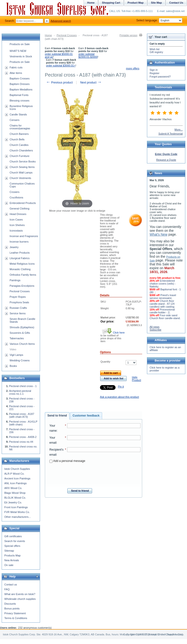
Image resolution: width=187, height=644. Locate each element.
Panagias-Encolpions (22, 286)
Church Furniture (20, 156)
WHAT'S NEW (18, 51)
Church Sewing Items (22, 167)
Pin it (121, 387)
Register (155, 73)
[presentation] (95, 474)
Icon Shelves (17, 225)
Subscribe (155, 330)
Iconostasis (16, 231)
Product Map (136, 3)
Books (13, 366)
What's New (158, 234)
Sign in (154, 70)
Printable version (129, 35)
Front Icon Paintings (16, 507)
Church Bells (17, 139)
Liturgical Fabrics (20, 258)
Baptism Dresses (20, 84)
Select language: (159, 20)
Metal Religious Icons (22, 264)
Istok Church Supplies (17, 469)
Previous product (59, 83)
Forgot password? (160, 77)
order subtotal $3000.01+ (61, 66)
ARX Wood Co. (13, 488)
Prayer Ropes (18, 297)
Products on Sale (20, 44)
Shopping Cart (111, 3)
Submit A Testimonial (171, 134)
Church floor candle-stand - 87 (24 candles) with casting (162, 304)
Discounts (10, 604)
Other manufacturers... (18, 517)
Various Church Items (22, 344)
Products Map (12, 555)
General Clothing (20, 209)
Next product (91, 83)
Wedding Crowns (20, 360)
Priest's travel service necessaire (163, 297)
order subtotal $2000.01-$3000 (88, 55)
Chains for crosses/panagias (20, 127)
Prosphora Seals (19, 302)
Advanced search (61, 21)
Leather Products (20, 253)
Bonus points (12, 608)
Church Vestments (20, 178)
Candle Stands (18, 114)
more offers (133, 68)
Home (48, 35)
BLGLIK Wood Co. (15, 498)
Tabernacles (17, 338)
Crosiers (15, 192)
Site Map (156, 3)
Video (13, 349)
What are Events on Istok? (20, 594)
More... (179, 130)
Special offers (12, 546)
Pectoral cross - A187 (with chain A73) (22, 415)
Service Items (18, 313)
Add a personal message (67, 461)
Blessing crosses (20, 101)
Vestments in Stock (21, 56)
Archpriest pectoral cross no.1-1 (20, 392)
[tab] (57, 416)
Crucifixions (16, 197)
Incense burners (19, 242)
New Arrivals (12, 560)
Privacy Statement (15, 613)
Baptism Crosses (20, 78)
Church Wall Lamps (21, 173)
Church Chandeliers (21, 150)
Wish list (155, 49)
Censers (15, 120)
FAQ (7, 589)
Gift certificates (13, 536)
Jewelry (14, 247)
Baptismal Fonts (19, 95)
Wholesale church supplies (20, 599)
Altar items (16, 73)
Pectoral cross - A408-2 (23, 437)
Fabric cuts (16, 67)
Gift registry (156, 52)
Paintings (15, 280)
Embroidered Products (23, 203)
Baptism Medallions (21, 89)
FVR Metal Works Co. (17, 512)
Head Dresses (18, 214)
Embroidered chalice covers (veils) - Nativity (163, 284)
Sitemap (9, 551)
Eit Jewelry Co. (13, 502)
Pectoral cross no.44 (21, 442)
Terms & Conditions (16, 618)
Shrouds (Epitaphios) (22, 327)
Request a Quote (166, 160)
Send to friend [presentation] (57, 416)
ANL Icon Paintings (15, 483)
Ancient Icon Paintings (17, 478)
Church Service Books (23, 161)
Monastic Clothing (20, 269)
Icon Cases (16, 220)
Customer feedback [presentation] (86, 416)
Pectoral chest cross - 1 (23, 386)
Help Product (136, 379)
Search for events (15, 541)
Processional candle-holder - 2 (162, 311)
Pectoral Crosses (67, 35)
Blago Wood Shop (15, 493)
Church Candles (19, 145)
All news (155, 327)
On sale (9, 565)
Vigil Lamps (16, 355)
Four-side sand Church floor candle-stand (165, 317)
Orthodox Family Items (23, 275)
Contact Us (176, 3)
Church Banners (19, 134)
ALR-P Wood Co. (14, 474)
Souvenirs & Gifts (20, 333)
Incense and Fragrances (24, 236)
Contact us (11, 584)
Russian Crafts (18, 308)
